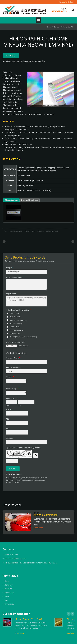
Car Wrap (41, 231)
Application (9, 593)
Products (8, 589)
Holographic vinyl (52, 231)
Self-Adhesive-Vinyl (16, 231)
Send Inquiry (11, 56)
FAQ (6, 600)
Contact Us (9, 604)
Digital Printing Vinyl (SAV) (29, 619)
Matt (33, 231)
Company (8, 585)
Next (73, 614)
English (70, 2)
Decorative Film (69, 27)
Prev (69, 614)
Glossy (27, 231)
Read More (38, 528)
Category (57, 27)
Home (49, 27)
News (7, 596)
